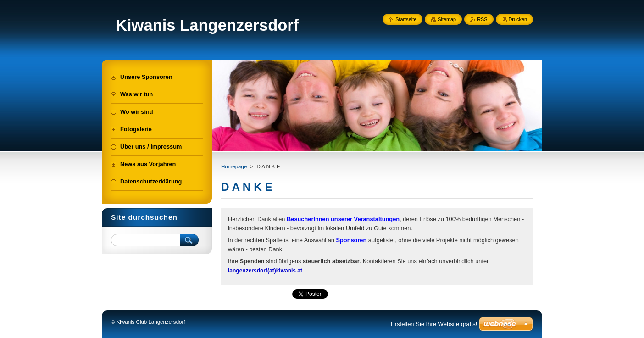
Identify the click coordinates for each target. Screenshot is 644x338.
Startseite (406, 19)
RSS (482, 19)
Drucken (518, 19)
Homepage (234, 166)
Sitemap (447, 19)
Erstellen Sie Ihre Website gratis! (434, 324)
